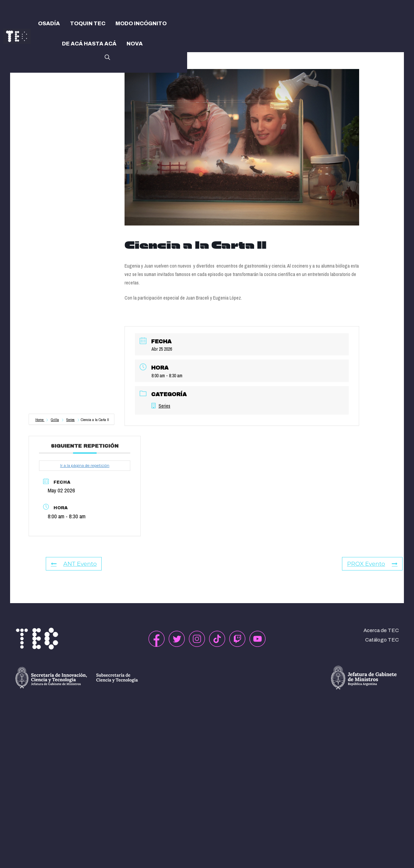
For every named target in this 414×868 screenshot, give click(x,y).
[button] (107, 57)
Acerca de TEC (381, 630)
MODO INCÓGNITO (141, 23)
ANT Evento (74, 564)
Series (71, 420)
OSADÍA (49, 23)
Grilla (55, 420)
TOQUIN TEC (88, 23)
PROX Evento (372, 564)
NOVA (135, 44)
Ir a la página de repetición (84, 465)
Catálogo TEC (382, 640)
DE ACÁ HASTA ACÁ (89, 44)
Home (40, 420)
